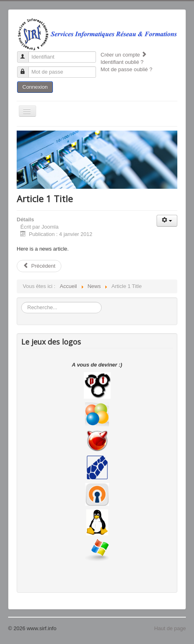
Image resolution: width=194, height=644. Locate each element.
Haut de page (170, 628)
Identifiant (27, 53)
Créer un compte (124, 55)
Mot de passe (27, 69)
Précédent (39, 266)
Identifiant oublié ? (122, 62)
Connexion (35, 87)
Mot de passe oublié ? (126, 69)
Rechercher (21, 302)
